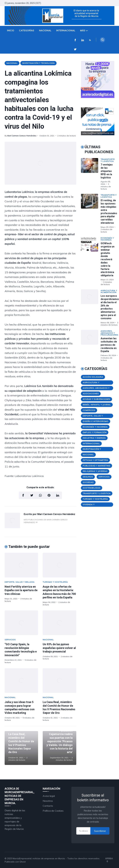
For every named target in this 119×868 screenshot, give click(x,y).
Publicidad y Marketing (96, 466)
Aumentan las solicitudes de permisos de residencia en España (109, 345)
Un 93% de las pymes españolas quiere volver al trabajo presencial (59, 648)
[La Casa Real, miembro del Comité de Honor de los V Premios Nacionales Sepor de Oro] (59, 681)
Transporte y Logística (108, 160)
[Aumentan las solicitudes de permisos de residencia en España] (91, 346)
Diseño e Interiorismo (96, 421)
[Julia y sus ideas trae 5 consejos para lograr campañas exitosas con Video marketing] (21, 681)
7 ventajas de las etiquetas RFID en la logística (107, 171)
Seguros (88, 477)
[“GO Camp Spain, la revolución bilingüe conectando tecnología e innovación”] (21, 623)
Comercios (89, 410)
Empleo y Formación (95, 432)
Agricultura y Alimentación (109, 291)
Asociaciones (91, 394)
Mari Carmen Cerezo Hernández (22, 136)
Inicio (11, 31)
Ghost (23, 862)
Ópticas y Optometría (95, 460)
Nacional (45, 31)
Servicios (10, 640)
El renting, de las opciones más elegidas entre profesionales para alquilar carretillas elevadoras (109, 212)
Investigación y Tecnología (38, 63)
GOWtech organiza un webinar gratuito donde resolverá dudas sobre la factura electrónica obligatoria (108, 259)
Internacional (66, 31)
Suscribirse (100, 831)
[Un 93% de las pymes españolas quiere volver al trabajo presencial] (59, 623)
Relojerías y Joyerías (95, 471)
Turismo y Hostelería (55, 582)
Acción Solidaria (93, 377)
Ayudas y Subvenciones (96, 399)
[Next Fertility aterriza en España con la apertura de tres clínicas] (21, 565)
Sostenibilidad (92, 488)
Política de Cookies (53, 811)
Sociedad (88, 482)
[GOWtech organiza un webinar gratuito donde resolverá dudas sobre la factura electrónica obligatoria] (91, 261)
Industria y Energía (94, 438)
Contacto (48, 806)
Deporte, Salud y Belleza (20, 582)
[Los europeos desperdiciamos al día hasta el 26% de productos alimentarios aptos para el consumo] (91, 308)
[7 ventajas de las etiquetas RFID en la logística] (91, 174)
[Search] (103, 40)
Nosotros (48, 801)
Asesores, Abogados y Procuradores (109, 333)
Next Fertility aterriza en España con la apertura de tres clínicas (21, 590)
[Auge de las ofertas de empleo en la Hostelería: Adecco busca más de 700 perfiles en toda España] (59, 565)
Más (84, 31)
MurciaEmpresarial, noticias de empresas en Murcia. (39, 858)
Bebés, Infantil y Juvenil (97, 405)
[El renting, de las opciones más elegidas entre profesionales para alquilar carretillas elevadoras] (91, 213)
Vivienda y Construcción (91, 505)
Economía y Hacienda (107, 239)
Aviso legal (49, 796)
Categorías (27, 31)
